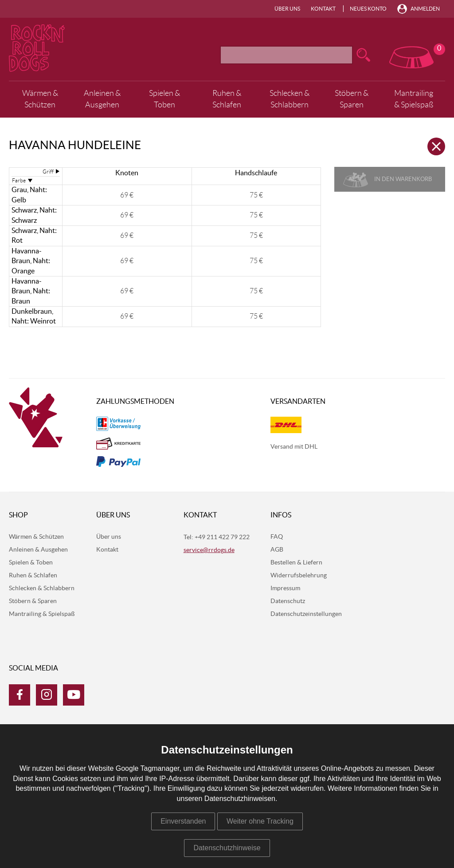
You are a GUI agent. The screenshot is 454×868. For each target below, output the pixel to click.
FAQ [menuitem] (277, 537)
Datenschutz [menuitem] (288, 601)
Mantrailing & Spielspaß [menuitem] (414, 99)
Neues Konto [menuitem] (368, 9)
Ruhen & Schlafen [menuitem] (227, 99)
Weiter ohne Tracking (260, 821)
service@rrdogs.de (209, 550)
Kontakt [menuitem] (323, 9)
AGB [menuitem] (277, 550)
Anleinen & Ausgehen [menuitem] (102, 99)
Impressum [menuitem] (285, 588)
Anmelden (425, 9)
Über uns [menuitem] (287, 9)
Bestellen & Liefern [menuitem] (296, 563)
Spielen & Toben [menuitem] (164, 99)
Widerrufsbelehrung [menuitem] (299, 576)
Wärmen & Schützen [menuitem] (40, 99)
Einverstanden (183, 821)
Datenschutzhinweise (227, 848)
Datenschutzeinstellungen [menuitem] (306, 614)
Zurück (436, 146)
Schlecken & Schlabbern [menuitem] (290, 99)
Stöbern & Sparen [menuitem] (352, 99)
